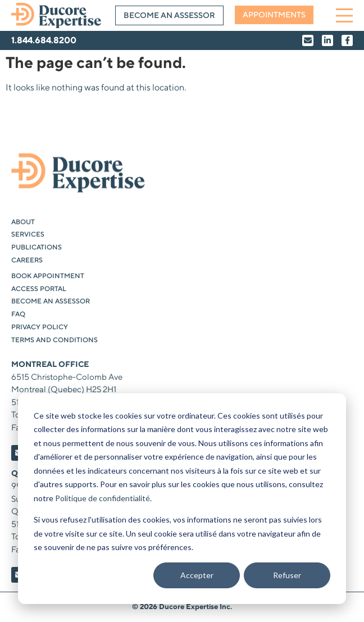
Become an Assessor (169, 16)
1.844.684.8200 (44, 40)
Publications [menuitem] (37, 248)
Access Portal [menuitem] (39, 289)
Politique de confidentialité (103, 498)
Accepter (197, 575)
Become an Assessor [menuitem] (51, 301)
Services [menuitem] (28, 235)
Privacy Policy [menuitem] (40, 327)
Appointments (274, 15)
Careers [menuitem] (27, 260)
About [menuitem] (23, 222)
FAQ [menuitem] (18, 314)
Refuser (287, 575)
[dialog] (182, 499)
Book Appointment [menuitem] (48, 276)
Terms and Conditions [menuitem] (54, 340)
